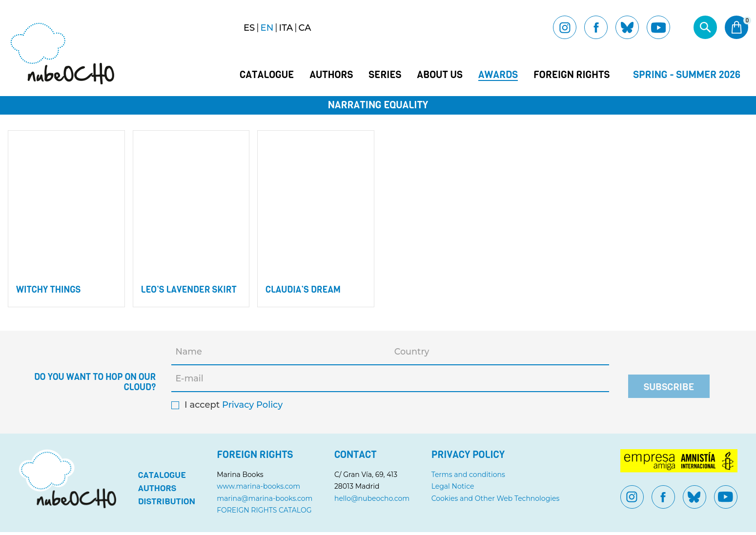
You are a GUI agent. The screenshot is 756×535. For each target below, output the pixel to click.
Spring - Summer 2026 (687, 75)
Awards (498, 75)
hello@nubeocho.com (372, 501)
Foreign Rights (572, 75)
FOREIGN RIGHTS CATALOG (265, 513)
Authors (331, 75)
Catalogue (267, 75)
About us (439, 75)
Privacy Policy (253, 408)
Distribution (167, 504)
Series (385, 75)
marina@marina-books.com (266, 501)
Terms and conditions (468, 477)
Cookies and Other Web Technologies (496, 501)
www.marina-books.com (259, 489)
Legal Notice (453, 489)
